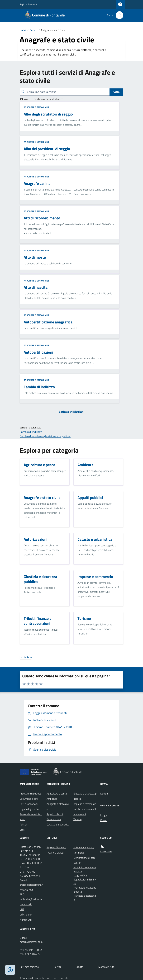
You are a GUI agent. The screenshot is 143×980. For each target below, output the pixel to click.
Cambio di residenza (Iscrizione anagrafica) (45, 436)
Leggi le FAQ (80, 875)
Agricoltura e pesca (57, 794)
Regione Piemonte (28, 4)
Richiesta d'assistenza (85, 898)
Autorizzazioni (54, 819)
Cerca (116, 92)
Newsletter (106, 851)
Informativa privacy (84, 847)
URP (22, 909)
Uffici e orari (26, 915)
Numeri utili (26, 920)
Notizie (104, 794)
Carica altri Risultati (72, 412)
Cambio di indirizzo (31, 432)
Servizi (33, 30)
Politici (23, 824)
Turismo (77, 819)
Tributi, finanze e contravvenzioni (85, 812)
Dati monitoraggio (29, 967)
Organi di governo (29, 809)
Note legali (79, 853)
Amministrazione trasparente (85, 869)
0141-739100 (27, 872)
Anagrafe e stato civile (37, 107)
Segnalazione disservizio (85, 882)
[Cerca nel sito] (118, 15)
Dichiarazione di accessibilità (84, 860)
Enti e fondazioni (29, 804)
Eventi (104, 820)
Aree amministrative (31, 794)
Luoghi (104, 815)
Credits (80, 967)
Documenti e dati (29, 799)
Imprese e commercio (85, 804)
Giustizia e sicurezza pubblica (85, 796)
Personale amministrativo (31, 817)
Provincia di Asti (55, 853)
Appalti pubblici (55, 814)
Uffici (22, 830)
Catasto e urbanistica (58, 824)
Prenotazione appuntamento (85, 890)
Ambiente (52, 799)
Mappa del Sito (106, 967)
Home (23, 30)
